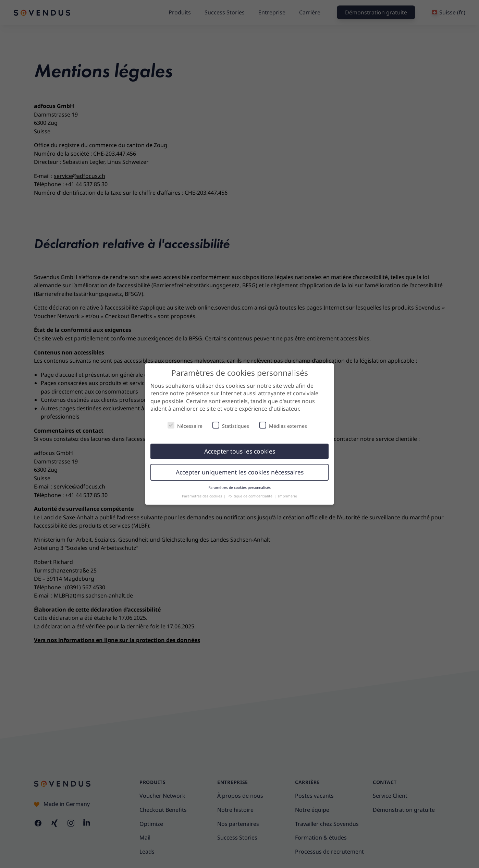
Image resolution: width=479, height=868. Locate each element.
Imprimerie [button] (287, 496)
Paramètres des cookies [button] (202, 496)
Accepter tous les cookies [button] (240, 451)
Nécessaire (185, 425)
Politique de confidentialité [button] (250, 496)
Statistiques (231, 425)
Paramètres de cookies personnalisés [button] (240, 487)
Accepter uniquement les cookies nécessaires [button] (240, 472)
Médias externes (283, 425)
